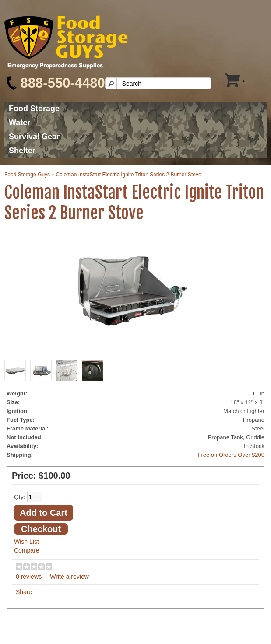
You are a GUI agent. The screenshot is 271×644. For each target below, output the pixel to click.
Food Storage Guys (27, 175)
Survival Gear (34, 136)
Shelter (22, 150)
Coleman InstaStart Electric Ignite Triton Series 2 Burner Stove (128, 175)
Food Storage (34, 108)
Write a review (69, 577)
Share (24, 592)
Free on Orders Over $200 (231, 455)
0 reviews (29, 577)
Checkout (41, 529)
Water (19, 122)
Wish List (26, 542)
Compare (27, 550)
